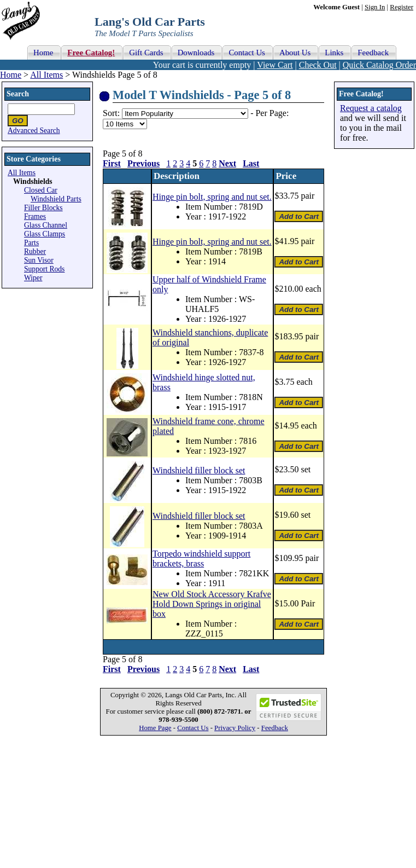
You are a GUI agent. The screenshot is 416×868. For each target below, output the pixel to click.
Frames (35, 216)
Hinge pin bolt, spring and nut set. (212, 197)
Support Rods (44, 269)
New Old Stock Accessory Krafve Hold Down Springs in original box (212, 604)
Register (402, 7)
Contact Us (193, 728)
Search (18, 94)
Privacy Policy (235, 728)
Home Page (155, 728)
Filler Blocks (43, 208)
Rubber (35, 251)
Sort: (111, 113)
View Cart (275, 65)
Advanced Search (34, 131)
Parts (31, 243)
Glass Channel (46, 225)
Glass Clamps (45, 234)
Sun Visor (39, 260)
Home (11, 75)
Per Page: (272, 113)
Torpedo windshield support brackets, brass (201, 559)
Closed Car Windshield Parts (53, 195)
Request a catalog (371, 108)
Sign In (375, 7)
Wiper (33, 278)
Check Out (318, 65)
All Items (46, 75)
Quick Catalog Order (379, 65)
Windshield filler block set (199, 470)
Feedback (275, 728)
